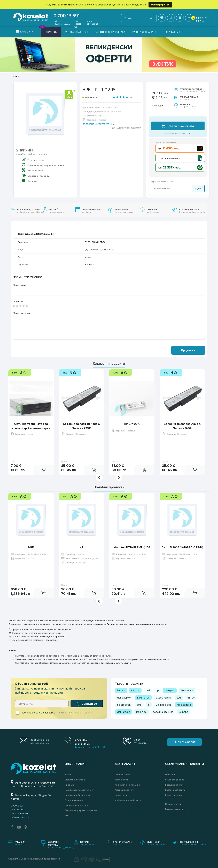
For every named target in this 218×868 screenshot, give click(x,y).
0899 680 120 (93, 24)
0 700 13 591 (67, 15)
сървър (184, 712)
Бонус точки (121, 795)
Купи (198, 188)
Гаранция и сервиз (75, 800)
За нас (68, 775)
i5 (149, 705)
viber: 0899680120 (20, 813)
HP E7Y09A (132, 424)
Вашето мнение (22, 313)
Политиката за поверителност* (75, 713)
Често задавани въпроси (77, 805)
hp (157, 690)
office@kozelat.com (62, 24)
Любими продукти (124, 790)
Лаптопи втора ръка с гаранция (81, 810)
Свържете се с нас (174, 780)
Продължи (188, 350)
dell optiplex (124, 698)
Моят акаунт (121, 780)
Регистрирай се (160, 5)
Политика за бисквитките (78, 795)
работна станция (163, 712)
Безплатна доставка (75, 780)
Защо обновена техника (110, 32)
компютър (143, 698)
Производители (173, 804)
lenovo (121, 690)
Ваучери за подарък (176, 809)
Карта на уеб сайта (175, 790)
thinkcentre (187, 690)
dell (148, 690)
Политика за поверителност (79, 790)
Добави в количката (178, 126)
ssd (179, 698)
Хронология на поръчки (127, 785)
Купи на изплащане (144, 32)
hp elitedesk (184, 705)
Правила (69, 785)
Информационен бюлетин (129, 800)
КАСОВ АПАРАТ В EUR (76, 32)
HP (81, 547)
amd (139, 705)
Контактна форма (184, 742)
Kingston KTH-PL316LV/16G (132, 547)
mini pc (191, 698)
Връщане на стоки (175, 785)
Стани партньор (173, 795)
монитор (141, 712)
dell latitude (124, 712)
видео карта (163, 698)
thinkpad (170, 690)
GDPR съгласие (123, 775)
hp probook (124, 705)
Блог (67, 815)
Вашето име (20, 285)
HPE (31, 547)
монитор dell (163, 705)
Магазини (170, 775)
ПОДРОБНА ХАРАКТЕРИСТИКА (98, 124)
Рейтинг (18, 302)
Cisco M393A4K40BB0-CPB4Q (182, 547)
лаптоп (135, 690)
